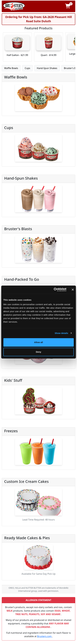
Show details (61, 333)
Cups (27, 68)
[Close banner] (73, 290)
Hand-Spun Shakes (47, 68)
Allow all (38, 342)
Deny (38, 352)
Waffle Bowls (11, 68)
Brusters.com (45, 636)
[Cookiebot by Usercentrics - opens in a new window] (54, 290)
